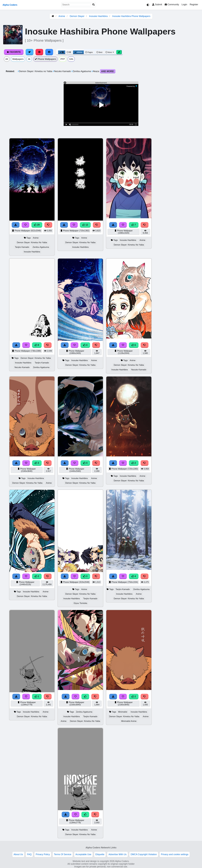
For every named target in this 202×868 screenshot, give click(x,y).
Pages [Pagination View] (89, 52)
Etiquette (100, 854)
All (7, 59)
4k (29, 59)
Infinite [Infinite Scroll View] (78, 52)
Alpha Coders (10, 5)
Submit (157, 4)
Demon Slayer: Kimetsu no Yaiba (35, 71)
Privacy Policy (43, 854)
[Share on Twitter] (30, 52)
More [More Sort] (110, 52)
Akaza (96, 71)
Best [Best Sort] (99, 52)
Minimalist (123, 712)
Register (194, 4)
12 (85, 225)
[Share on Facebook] (49, 52)
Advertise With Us (117, 854)
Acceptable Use (83, 854)
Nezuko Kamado (62, 71)
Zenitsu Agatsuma (82, 71)
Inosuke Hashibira (98, 16)
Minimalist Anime (129, 721)
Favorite (14, 52)
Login (184, 4)
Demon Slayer (77, 16)
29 (37, 225)
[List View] (69, 52)
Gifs (71, 59)
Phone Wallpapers (45, 59)
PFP (63, 59)
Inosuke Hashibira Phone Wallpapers (131, 16)
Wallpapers (18, 59)
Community (172, 4)
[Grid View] (62, 52)
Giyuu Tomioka (80, 603)
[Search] (94, 5)
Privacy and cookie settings (175, 854)
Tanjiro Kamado (22, 247)
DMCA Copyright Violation (144, 854)
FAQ (29, 854)
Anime (62, 16)
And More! (108, 71)
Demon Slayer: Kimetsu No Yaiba (32, 242)
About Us (18, 854)
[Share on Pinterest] (39, 52)
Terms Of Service (63, 854)
